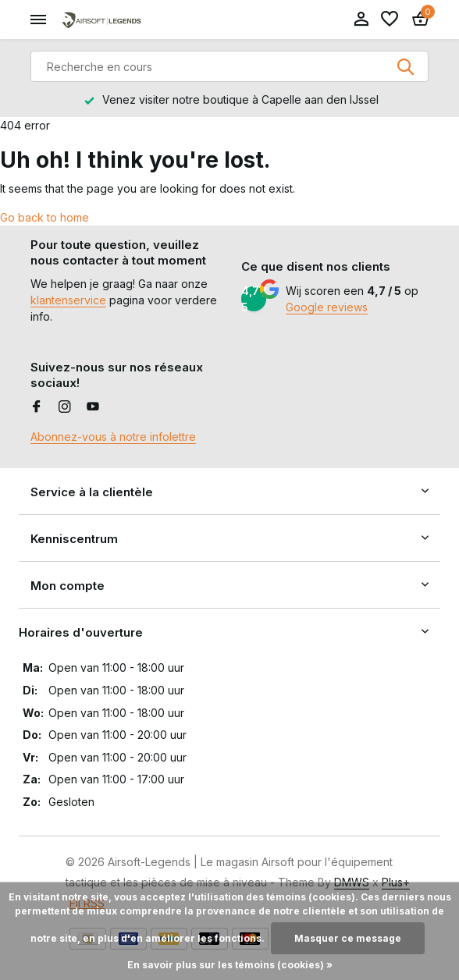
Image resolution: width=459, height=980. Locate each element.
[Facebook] (37, 407)
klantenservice (68, 300)
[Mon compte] (361, 20)
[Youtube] (93, 407)
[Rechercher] (229, 66)
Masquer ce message (348, 938)
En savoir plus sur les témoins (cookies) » (230, 965)
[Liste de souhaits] (390, 20)
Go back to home (44, 217)
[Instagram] (65, 407)
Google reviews (327, 307)
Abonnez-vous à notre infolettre (113, 437)
